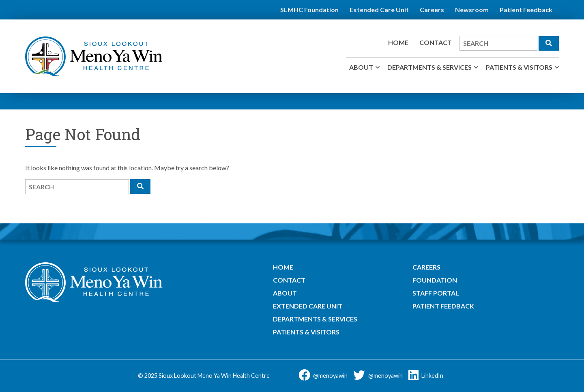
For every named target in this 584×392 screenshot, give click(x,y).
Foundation (435, 280)
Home (398, 42)
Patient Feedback (526, 10)
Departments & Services (429, 67)
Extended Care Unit (379, 10)
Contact (436, 42)
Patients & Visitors (519, 67)
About (361, 67)
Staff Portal (436, 293)
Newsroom (472, 10)
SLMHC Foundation (309, 10)
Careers (432, 10)
